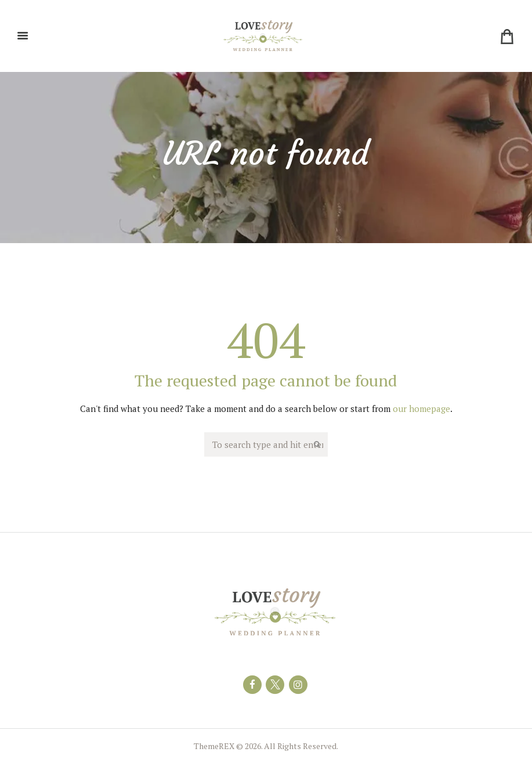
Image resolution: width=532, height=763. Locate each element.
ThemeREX (214, 746)
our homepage (421, 408)
